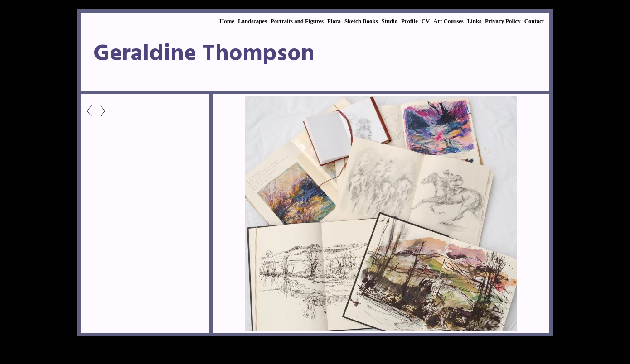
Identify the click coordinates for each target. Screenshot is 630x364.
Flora (334, 21)
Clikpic (117, 355)
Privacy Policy (503, 21)
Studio (390, 21)
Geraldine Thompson (204, 54)
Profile (409, 21)
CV (426, 21)
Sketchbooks (136, 351)
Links (474, 21)
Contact (534, 21)
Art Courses (448, 21)
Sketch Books (361, 21)
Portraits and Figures (297, 21)
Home (227, 21)
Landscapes (252, 21)
